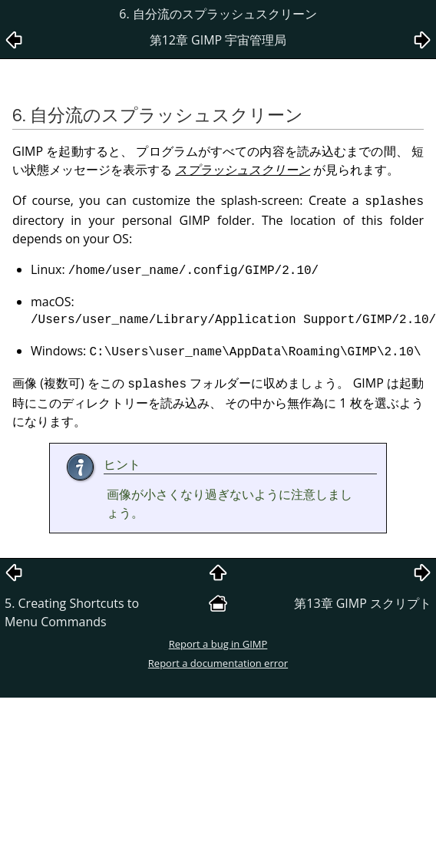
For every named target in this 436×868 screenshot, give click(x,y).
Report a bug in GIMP (218, 644)
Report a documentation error (218, 663)
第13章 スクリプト (363, 603)
